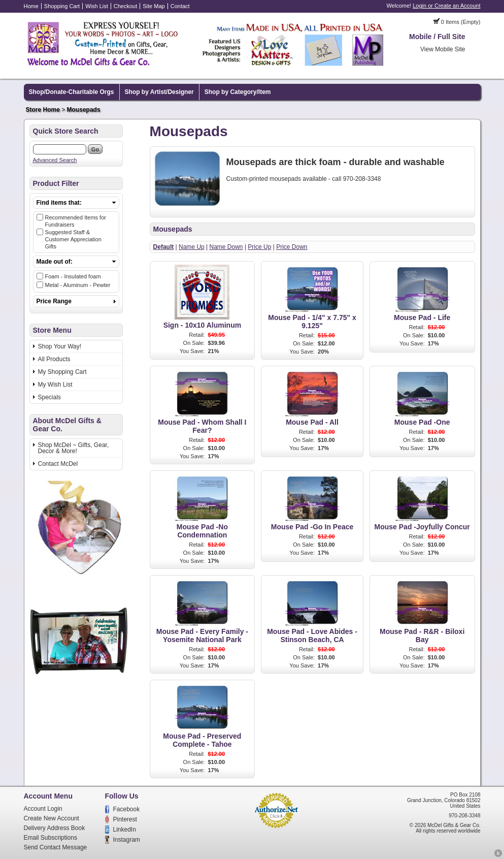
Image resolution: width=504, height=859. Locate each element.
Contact (180, 6)
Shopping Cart (62, 6)
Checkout (125, 6)
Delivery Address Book (55, 828)
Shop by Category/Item (238, 92)
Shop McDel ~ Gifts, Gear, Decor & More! (74, 448)
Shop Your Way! (60, 346)
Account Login (43, 809)
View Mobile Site (443, 49)
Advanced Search (55, 160)
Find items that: (59, 203)
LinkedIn (125, 830)
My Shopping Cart (62, 372)
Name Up (192, 247)
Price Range (54, 301)
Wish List (97, 6)
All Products (54, 359)
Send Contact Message (56, 847)
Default (164, 247)
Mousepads (84, 110)
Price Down (292, 247)
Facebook (127, 809)
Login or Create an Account (446, 6)
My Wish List (55, 385)
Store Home (43, 110)
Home (31, 6)
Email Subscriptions (51, 838)
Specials (49, 397)
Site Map (154, 6)
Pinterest (125, 819)
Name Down (226, 247)
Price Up (259, 247)
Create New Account (52, 818)
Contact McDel (58, 464)
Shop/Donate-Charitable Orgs (72, 92)
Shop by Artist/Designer (159, 92)
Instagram (127, 840)
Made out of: (55, 262)
